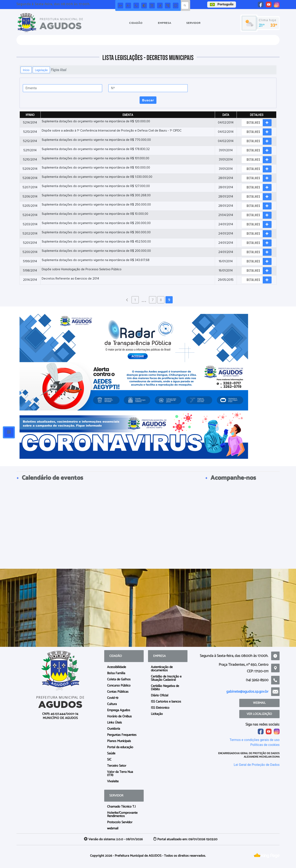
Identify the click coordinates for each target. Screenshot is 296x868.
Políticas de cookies (265, 745)
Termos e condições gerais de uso (255, 740)
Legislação (41, 70)
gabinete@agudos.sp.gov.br (247, 692)
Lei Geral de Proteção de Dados (257, 765)
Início (26, 70)
